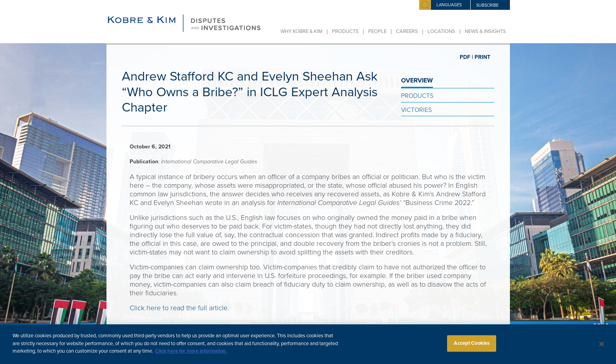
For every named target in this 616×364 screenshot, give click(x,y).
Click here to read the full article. (179, 308)
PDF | (466, 57)
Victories (416, 110)
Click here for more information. (191, 355)
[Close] (602, 348)
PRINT (482, 57)
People (377, 31)
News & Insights (485, 31)
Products (345, 31)
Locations (441, 31)
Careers (407, 31)
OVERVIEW (417, 80)
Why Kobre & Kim (302, 31)
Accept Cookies (472, 347)
